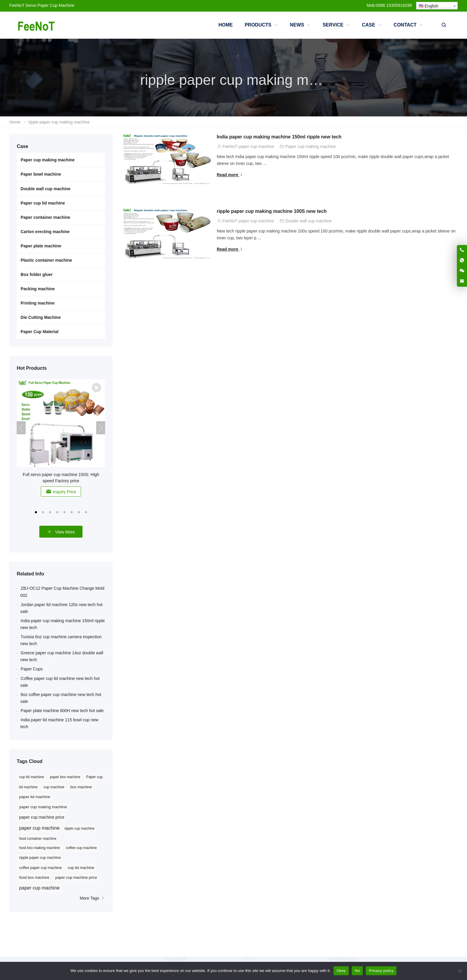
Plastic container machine (46, 260)
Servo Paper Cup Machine (50, 5)
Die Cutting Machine (41, 317)
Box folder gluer (36, 274)
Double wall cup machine (309, 221)
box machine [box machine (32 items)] (81, 787)
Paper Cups (32, 669)
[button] (36, 512)
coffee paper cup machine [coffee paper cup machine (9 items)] (40, 868)
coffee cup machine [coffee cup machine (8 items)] (81, 848)
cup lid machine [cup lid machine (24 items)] (31, 777)
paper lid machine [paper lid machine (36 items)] (35, 797)
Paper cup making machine (311, 146)
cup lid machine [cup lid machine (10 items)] (81, 868)
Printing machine (38, 303)
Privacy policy (381, 971)
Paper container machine (45, 217)
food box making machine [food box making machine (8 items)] (39, 848)
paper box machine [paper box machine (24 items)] (65, 777)
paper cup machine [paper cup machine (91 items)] (39, 828)
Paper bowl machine (41, 174)
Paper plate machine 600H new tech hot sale (62, 711)
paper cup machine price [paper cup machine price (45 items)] (42, 817)
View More (61, 532)
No (357, 971)
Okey (341, 971)
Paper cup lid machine (43, 203)
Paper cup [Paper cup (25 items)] (95, 777)
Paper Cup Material (39, 332)
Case (22, 146)
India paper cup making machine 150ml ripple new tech (279, 137)
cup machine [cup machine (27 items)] (54, 787)
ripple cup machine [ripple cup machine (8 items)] (79, 828)
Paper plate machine (41, 246)
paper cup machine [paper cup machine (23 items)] (39, 888)
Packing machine (38, 289)
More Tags (92, 898)
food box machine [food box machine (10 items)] (34, 877)
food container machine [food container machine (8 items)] (38, 839)
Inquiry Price (61, 492)
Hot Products (32, 368)
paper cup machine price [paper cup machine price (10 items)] (76, 877)
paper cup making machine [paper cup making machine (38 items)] (43, 807)
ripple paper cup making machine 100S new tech (272, 211)
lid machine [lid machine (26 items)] (28, 787)
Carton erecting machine (45, 232)
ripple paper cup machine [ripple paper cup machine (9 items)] (40, 858)
